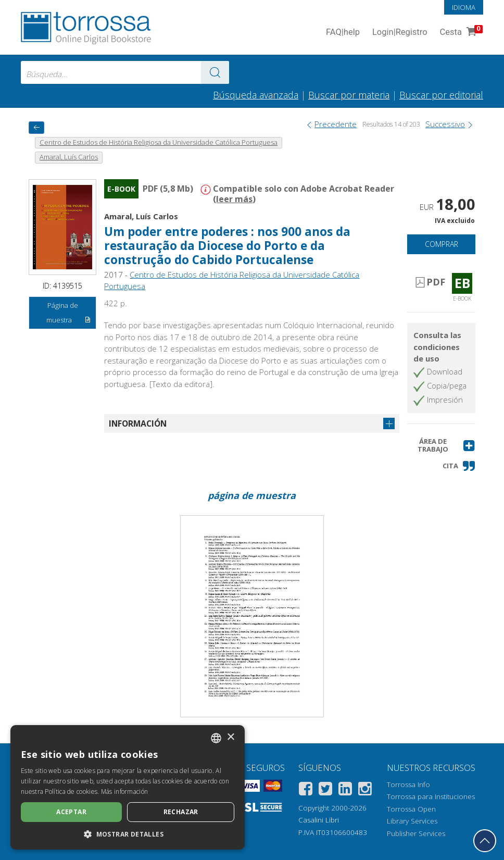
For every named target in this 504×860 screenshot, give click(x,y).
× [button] (230, 737)
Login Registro (400, 33)
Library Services (412, 821)
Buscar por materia (349, 95)
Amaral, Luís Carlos (141, 216)
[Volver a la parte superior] (485, 841)
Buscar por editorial (441, 95)
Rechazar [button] (181, 812)
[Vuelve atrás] (36, 127)
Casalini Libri (319, 820)
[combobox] (125, 72)
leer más (234, 199)
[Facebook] (306, 790)
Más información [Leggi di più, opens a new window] (125, 792)
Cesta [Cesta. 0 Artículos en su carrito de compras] (460, 33)
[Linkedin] (345, 790)
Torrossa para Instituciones (431, 796)
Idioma (464, 7)
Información (138, 423)
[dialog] (128, 787)
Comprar (442, 244)
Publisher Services (416, 833)
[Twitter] (325, 790)
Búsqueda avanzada (256, 95)
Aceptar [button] (71, 812)
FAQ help (343, 33)
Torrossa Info (408, 784)
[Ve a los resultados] (215, 72)
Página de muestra (69, 314)
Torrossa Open (411, 809)
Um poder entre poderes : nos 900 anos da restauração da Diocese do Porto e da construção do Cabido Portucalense (227, 246)
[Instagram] (365, 790)
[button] (441, 446)
